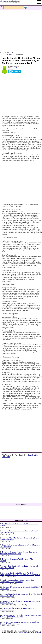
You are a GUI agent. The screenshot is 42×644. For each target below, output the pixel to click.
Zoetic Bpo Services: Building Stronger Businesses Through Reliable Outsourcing (19, 553)
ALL (1, 55)
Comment (11, 69)
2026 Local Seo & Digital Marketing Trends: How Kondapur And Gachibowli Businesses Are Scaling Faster (20, 574)
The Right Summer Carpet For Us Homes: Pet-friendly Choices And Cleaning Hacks (20, 623)
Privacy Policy (23, 633)
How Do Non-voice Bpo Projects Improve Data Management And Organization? (17, 581)
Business (9, 55)
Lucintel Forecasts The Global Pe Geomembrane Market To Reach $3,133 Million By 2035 (21, 616)
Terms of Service (36, 633)
